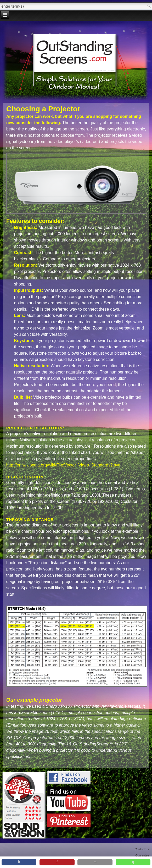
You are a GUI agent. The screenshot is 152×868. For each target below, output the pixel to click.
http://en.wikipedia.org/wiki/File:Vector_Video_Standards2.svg (63, 465)
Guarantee (142, 855)
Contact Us (142, 849)
